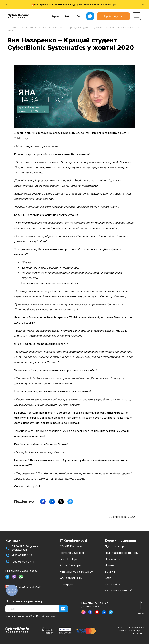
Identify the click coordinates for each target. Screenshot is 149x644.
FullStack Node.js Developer (77, 572)
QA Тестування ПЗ (71, 578)
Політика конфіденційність (121, 553)
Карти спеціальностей (119, 590)
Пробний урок (113, 16)
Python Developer (71, 565)
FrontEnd (84, 5)
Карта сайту (112, 584)
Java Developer (69, 559)
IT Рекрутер (67, 584)
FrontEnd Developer (72, 553)
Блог (108, 578)
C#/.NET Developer (71, 547)
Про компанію (114, 559)
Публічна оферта (116, 547)
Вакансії (110, 572)
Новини (110, 565)
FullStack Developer (105, 5)
